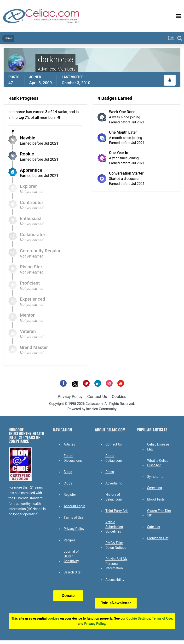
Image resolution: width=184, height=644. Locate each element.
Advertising (114, 483)
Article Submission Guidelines (114, 527)
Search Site (72, 572)
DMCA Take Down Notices (116, 545)
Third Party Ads (117, 511)
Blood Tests (156, 499)
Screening (155, 488)
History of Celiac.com (114, 497)
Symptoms (155, 477)
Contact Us (97, 396)
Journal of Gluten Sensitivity (71, 556)
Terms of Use (74, 517)
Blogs (68, 472)
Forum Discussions (73, 458)
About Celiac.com (114, 458)
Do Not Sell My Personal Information (116, 564)
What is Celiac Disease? (158, 463)
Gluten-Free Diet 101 (159, 513)
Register (70, 495)
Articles (69, 444)
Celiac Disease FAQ (158, 447)
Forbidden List (158, 538)
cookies (53, 618)
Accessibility (115, 580)
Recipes (70, 540)
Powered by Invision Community (92, 409)
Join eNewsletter (116, 603)
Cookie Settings (138, 618)
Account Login (75, 506)
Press (110, 472)
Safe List (154, 527)
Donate (68, 596)
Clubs (68, 483)
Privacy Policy (70, 396)
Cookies (119, 396)
